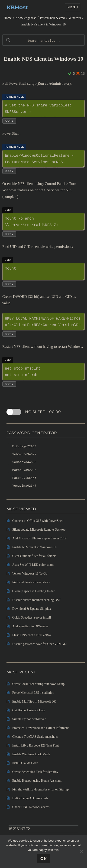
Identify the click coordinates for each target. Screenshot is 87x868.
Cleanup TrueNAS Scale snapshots (35, 737)
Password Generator (32, 433)
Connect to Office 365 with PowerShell (38, 521)
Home (8, 18)
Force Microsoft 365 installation (33, 693)
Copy (9, 121)
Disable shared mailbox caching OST (37, 600)
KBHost (17, 7)
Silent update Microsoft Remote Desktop (39, 530)
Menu (73, 7)
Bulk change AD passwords (30, 798)
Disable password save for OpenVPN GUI (40, 644)
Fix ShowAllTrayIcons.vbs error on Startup (40, 789)
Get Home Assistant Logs (29, 710)
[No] (81, 852)
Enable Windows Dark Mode (31, 754)
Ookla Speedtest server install (32, 618)
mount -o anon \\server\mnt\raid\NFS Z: (43, 222)
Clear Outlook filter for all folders (34, 556)
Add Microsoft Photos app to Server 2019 (39, 538)
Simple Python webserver (29, 719)
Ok (44, 859)
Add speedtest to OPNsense (30, 626)
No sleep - (43, 412)
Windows (75, 18)
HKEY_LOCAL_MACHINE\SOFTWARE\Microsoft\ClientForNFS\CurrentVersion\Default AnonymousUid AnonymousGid (43, 322)
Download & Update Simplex (32, 609)
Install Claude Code (25, 763)
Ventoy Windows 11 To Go (30, 574)
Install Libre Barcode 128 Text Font (36, 745)
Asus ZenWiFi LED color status (33, 565)
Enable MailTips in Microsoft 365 (34, 702)
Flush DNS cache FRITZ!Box (32, 635)
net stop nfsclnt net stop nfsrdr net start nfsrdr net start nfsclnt (43, 372)
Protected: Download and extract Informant (40, 728)
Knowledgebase (26, 18)
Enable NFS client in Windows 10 (43, 24)
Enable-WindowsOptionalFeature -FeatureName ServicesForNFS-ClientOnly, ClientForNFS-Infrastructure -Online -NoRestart (43, 159)
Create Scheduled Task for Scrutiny (35, 772)
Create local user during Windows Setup (39, 684)
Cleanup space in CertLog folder (34, 591)
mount (43, 272)
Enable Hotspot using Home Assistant (37, 781)
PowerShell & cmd (52, 18)
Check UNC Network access (31, 807)
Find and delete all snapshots (31, 582)
